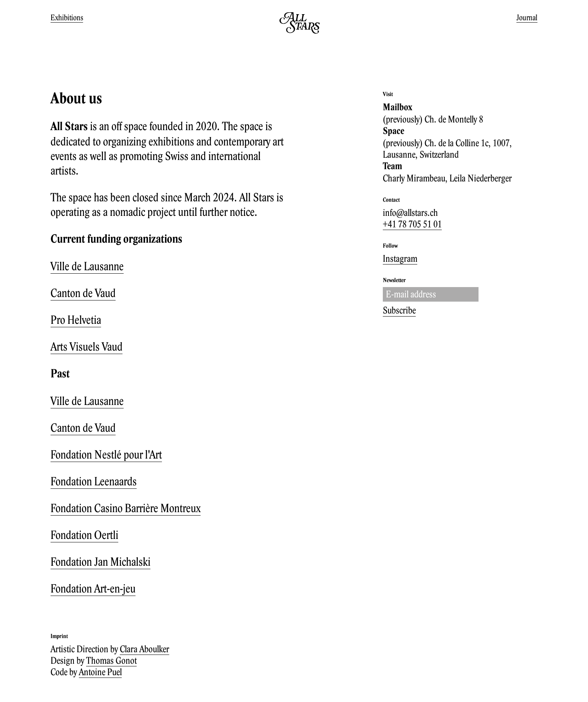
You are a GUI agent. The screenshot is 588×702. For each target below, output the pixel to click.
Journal (527, 17)
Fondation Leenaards (94, 481)
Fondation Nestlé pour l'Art (106, 454)
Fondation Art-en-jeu (93, 588)
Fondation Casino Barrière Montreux (126, 508)
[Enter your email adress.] (431, 294)
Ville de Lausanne (87, 266)
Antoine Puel (100, 672)
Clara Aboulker (145, 649)
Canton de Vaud (83, 293)
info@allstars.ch (410, 212)
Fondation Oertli (84, 535)
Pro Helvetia (76, 320)
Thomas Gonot (111, 660)
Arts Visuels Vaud (87, 346)
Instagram (400, 258)
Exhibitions (67, 17)
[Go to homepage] (300, 32)
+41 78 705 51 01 (412, 224)
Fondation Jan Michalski (100, 562)
